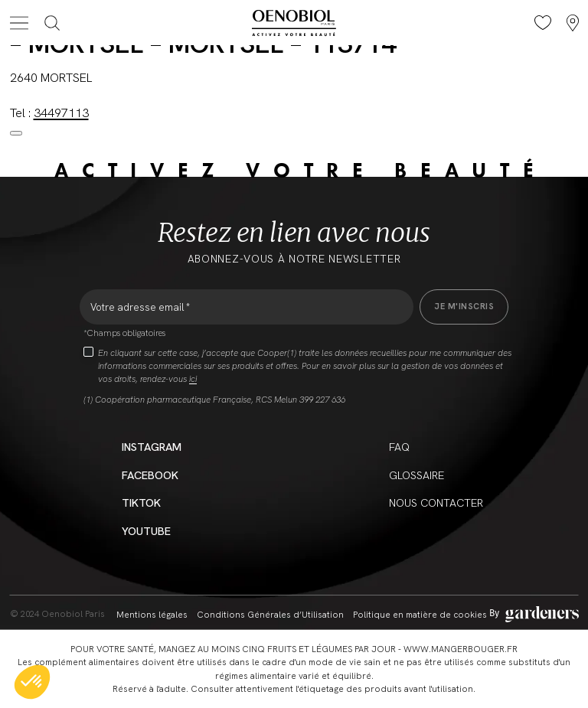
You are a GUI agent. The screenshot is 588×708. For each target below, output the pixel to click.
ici (193, 378)
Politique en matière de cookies (420, 614)
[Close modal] (16, 133)
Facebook (150, 475)
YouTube (146, 531)
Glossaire (416, 475)
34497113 (61, 113)
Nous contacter (436, 502)
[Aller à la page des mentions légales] (534, 614)
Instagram (152, 447)
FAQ (399, 447)
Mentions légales (152, 614)
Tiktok (141, 502)
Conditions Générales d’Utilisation (270, 614)
